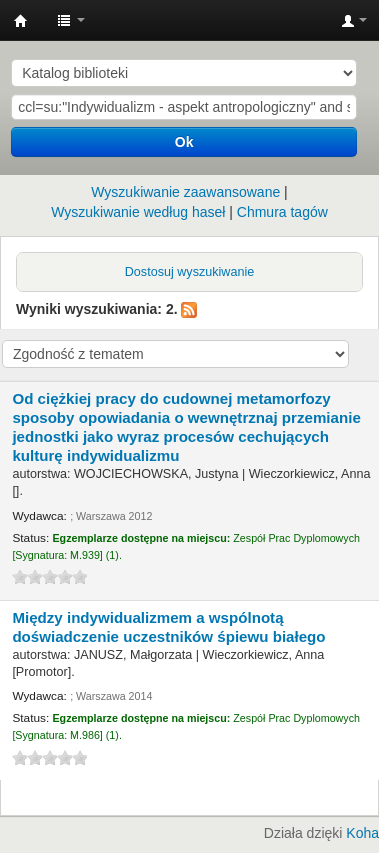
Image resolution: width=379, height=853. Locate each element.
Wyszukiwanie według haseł (138, 212)
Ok (184, 142)
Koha (362, 833)
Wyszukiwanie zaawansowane (185, 192)
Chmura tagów (282, 212)
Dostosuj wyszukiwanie (190, 272)
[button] (71, 20)
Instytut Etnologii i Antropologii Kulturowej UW (21, 21)
